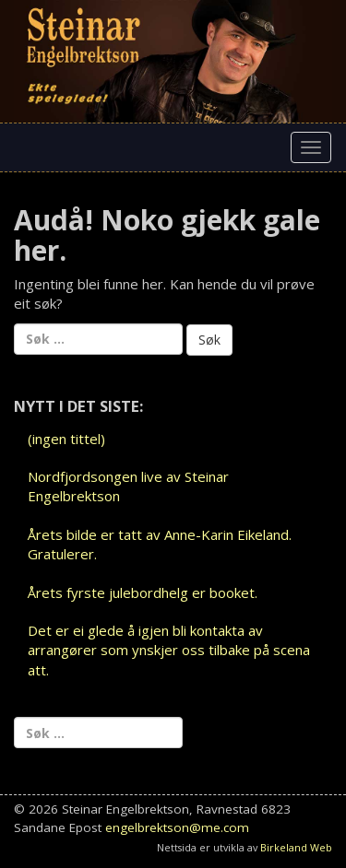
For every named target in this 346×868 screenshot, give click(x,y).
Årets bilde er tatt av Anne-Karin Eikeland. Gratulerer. (160, 544)
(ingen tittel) (66, 439)
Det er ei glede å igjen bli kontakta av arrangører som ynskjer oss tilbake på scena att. (169, 650)
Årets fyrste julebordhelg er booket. (143, 592)
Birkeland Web (296, 847)
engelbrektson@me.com (177, 827)
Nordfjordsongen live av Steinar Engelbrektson (128, 486)
